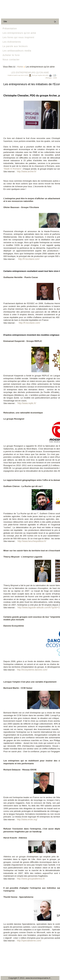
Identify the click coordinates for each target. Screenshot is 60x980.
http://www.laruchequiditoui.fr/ (32, 541)
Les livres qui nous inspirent (18, 37)
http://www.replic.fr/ (27, 403)
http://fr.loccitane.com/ (29, 259)
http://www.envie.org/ (27, 819)
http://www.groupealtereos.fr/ (31, 879)
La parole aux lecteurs (15, 46)
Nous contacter (11, 60)
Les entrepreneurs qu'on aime (19, 33)
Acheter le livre (11, 55)
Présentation (10, 28)
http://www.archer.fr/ (27, 171)
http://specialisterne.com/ (29, 941)
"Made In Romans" (13, 169)
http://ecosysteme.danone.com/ (32, 670)
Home (20, 67)
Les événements (12, 42)
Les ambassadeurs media (17, 51)
